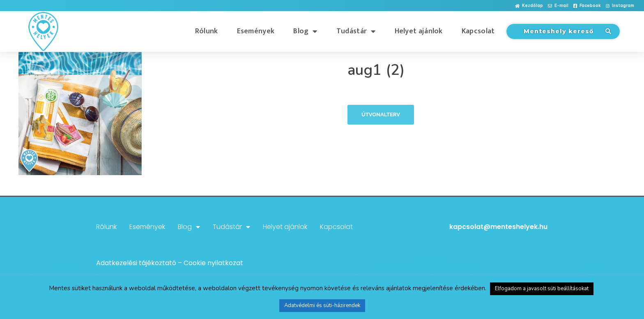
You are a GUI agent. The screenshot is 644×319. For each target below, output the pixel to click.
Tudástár (356, 31)
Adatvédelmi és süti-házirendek (322, 305)
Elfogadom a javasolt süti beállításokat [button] (542, 289)
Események (256, 31)
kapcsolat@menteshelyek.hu (498, 227)
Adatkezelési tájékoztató (136, 263)
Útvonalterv (381, 114)
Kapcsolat (478, 31)
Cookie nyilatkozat (213, 263)
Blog (305, 31)
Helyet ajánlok (419, 31)
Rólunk (207, 31)
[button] (529, 6)
